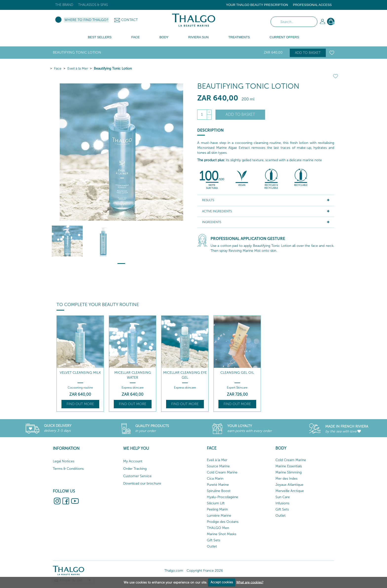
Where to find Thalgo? (86, 20)
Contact (129, 20)
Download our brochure (142, 483)
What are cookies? (250, 582)
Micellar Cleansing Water (133, 375)
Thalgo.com (174, 571)
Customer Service (137, 476)
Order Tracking (135, 469)
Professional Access (312, 5)
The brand (64, 5)
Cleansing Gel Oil (237, 373)
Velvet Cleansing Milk (80, 373)
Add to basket (308, 53)
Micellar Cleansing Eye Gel (185, 375)
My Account (133, 461)
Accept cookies (222, 582)
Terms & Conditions (68, 469)
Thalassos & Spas (93, 5)
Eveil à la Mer (78, 69)
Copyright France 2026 (205, 571)
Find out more (80, 404)
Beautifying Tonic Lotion (113, 69)
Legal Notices (64, 461)
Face (58, 69)
